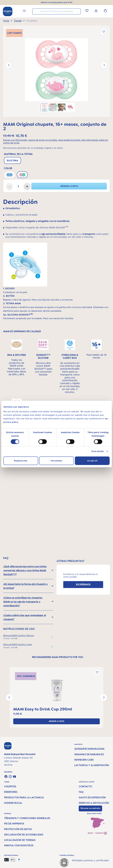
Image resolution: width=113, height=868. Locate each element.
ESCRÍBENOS (83, 584)
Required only (21, 461)
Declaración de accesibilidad (24, 835)
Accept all (92, 461)
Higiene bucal (13, 803)
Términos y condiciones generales (27, 818)
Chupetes (10, 786)
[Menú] (24, 11)
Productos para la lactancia (24, 797)
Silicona (12, 160)
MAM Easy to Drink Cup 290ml (43, 709)
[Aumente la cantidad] (27, 186)
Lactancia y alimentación (92, 765)
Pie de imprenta (14, 824)
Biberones (11, 792)
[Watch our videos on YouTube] (14, 777)
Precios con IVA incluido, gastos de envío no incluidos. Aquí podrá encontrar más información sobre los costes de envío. (56, 141)
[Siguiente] (104, 65)
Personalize (56, 461)
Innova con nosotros (19, 845)
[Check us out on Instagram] (10, 777)
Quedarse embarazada (89, 749)
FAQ (81, 792)
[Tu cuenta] (96, 11)
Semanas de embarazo (89, 754)
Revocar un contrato (90, 808)
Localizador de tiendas (20, 840)
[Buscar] (78, 11)
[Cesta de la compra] (105, 11)
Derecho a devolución (94, 803)
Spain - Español (97, 833)
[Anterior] (9, 65)
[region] (56, 71)
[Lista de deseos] (87, 11)
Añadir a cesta (69, 186)
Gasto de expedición (92, 797)
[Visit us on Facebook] (6, 777)
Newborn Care (84, 760)
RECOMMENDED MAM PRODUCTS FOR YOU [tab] (58, 657)
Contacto (85, 786)
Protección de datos (18, 829)
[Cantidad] (18, 186)
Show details (98, 451)
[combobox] (56, 11)
